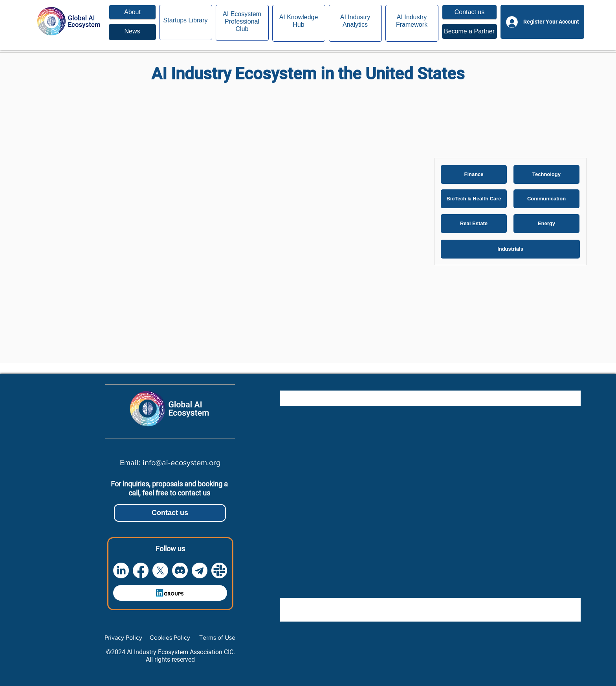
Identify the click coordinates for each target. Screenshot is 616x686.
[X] (160, 570)
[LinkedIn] (121, 570)
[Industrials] (510, 249)
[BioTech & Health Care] (474, 199)
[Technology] (546, 174)
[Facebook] (141, 570)
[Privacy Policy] (123, 638)
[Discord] (180, 570)
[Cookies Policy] (170, 638)
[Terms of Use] (217, 638)
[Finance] (474, 174)
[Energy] (546, 224)
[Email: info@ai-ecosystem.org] (170, 462)
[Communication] (546, 199)
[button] (469, 12)
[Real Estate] (474, 224)
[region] (132, 32)
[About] (132, 12)
